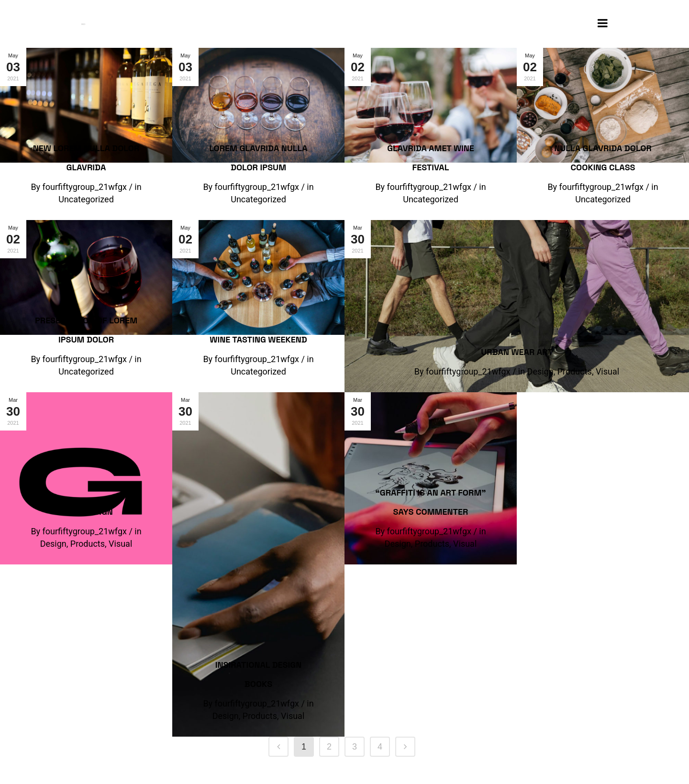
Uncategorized (86, 199)
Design (540, 371)
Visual (607, 371)
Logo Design (86, 512)
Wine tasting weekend (258, 339)
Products (575, 371)
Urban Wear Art (517, 352)
